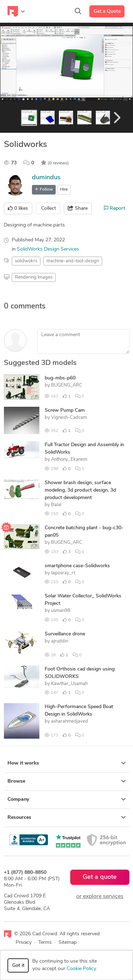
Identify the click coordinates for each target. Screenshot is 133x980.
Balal (56, 505)
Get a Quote (107, 12)
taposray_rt (63, 573)
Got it (18, 966)
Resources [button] (67, 817)
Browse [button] (67, 781)
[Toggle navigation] (16, 11)
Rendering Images (34, 277)
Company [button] (67, 799)
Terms (45, 943)
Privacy (24, 943)
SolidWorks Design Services (48, 249)
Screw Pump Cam (65, 410)
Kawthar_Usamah (69, 684)
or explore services (100, 897)
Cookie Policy (81, 969)
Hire (64, 190)
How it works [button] (67, 763)
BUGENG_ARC (67, 385)
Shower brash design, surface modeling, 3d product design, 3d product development (80, 490)
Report (115, 208)
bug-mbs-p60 (60, 378)
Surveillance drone (65, 634)
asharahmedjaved (70, 721)
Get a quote (100, 877)
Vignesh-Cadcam (69, 418)
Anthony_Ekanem (69, 459)
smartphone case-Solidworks (77, 566)
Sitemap (68, 943)
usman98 (61, 611)
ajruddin (60, 641)
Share (78, 208)
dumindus (46, 178)
